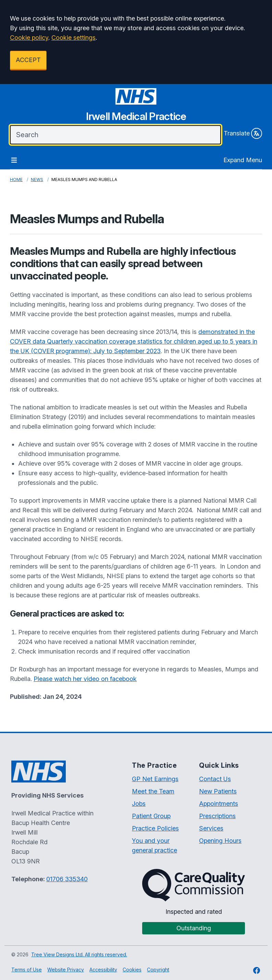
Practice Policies (155, 828)
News (37, 180)
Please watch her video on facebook (85, 679)
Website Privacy (66, 970)
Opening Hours (220, 841)
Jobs (139, 804)
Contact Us (215, 779)
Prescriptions (217, 816)
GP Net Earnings (155, 779)
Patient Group (151, 816)
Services (211, 828)
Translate (243, 133)
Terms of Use (27, 970)
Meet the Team (153, 791)
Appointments (219, 804)
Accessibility (103, 970)
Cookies (132, 970)
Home (16, 180)
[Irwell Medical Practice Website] (136, 107)
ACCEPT (28, 60)
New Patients (218, 791)
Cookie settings (73, 38)
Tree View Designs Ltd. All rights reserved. (79, 954)
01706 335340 (67, 879)
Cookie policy (29, 38)
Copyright (158, 970)
